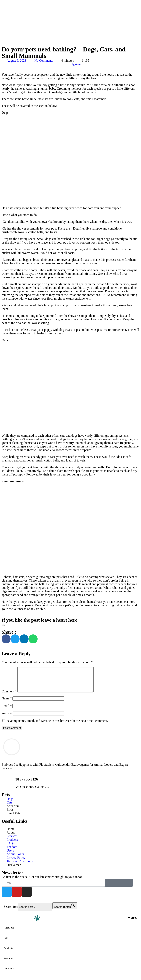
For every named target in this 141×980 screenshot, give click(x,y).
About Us (9, 932)
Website (7, 718)
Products (8, 953)
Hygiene (76, 64)
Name (7, 703)
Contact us (9, 973)
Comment (9, 696)
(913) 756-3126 (26, 784)
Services (8, 963)
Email (7, 711)
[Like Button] (3, 625)
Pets (6, 943)
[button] (6, 639)
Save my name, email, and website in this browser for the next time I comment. (57, 726)
